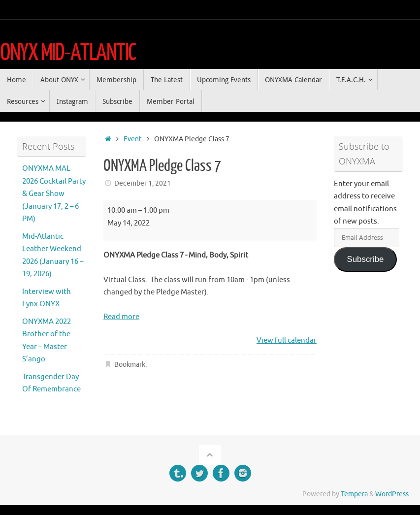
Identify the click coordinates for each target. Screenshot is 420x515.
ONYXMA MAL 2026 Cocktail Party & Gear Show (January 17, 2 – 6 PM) (54, 194)
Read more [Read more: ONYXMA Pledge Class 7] (121, 317)
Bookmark (130, 365)
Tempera (354, 494)
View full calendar (287, 340)
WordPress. (393, 494)
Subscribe (365, 259)
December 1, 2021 (143, 183)
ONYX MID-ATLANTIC (68, 53)
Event (133, 139)
